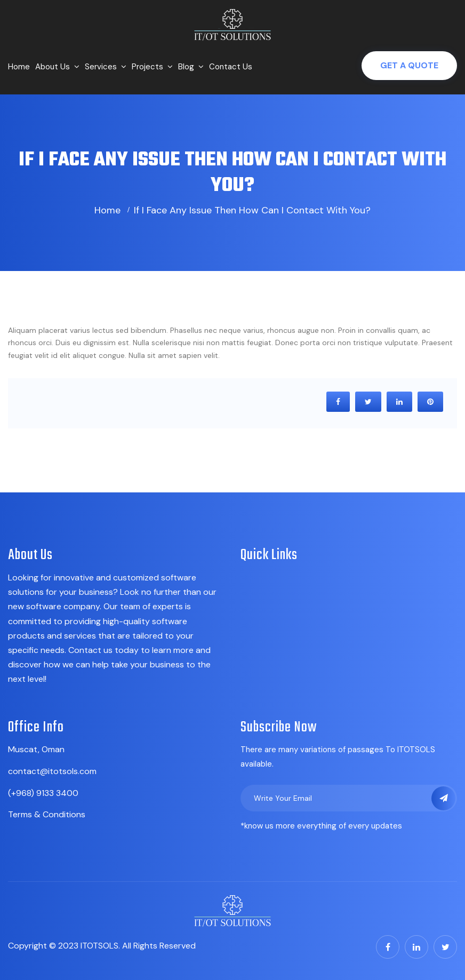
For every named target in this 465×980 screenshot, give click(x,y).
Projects (147, 67)
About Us (53, 67)
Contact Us (231, 67)
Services (101, 67)
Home (19, 67)
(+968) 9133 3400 (43, 793)
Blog (186, 67)
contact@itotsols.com (52, 771)
